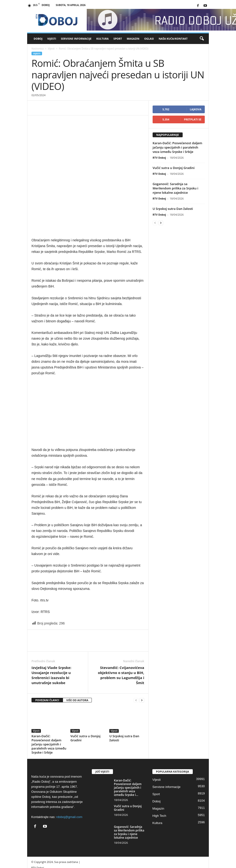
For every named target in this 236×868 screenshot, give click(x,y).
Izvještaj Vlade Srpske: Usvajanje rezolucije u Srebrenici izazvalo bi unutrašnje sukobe (51, 647)
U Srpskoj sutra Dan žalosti (124, 710)
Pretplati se (193, 119)
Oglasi (149, 39)
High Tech (159, 788)
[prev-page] (136, 672)
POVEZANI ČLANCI (47, 672)
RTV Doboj (159, 158)
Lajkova (196, 109)
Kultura (102, 39)
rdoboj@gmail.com (69, 789)
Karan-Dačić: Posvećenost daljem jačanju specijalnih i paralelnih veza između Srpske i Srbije (49, 716)
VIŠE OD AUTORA (77, 672)
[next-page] (142, 672)
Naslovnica (37, 49)
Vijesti (52, 39)
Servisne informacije (76, 39)
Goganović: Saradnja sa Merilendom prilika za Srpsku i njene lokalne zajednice (175, 188)
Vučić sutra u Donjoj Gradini (85, 710)
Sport (118, 39)
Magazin (133, 39)
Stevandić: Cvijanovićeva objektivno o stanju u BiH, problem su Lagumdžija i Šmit (121, 647)
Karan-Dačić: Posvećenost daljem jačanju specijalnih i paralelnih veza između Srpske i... (128, 759)
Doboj (38, 39)
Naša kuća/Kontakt (173, 39)
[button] (202, 39)
